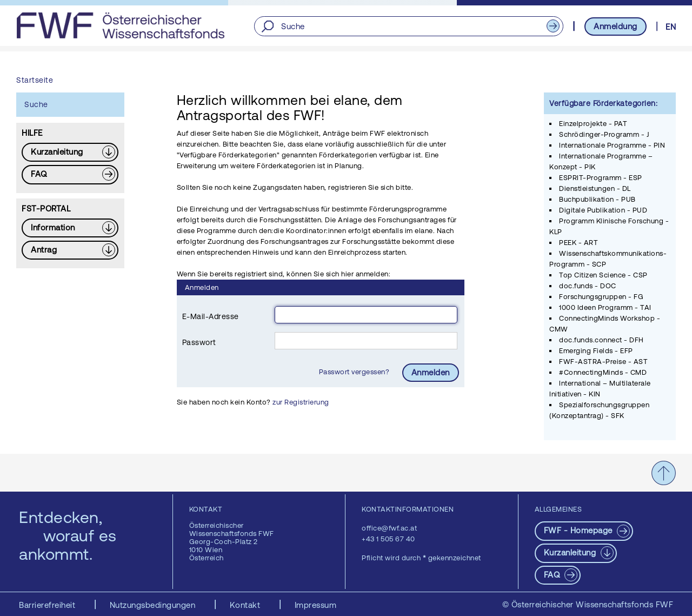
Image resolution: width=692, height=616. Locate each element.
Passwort (199, 342)
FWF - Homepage (580, 530)
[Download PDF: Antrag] (70, 250)
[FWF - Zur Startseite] (120, 25)
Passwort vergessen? (355, 372)
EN (671, 27)
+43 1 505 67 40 (388, 539)
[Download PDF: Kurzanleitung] (70, 152)
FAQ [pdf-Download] (553, 575)
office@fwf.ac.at (389, 528)
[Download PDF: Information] (70, 228)
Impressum (316, 605)
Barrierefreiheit (48, 605)
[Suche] (408, 26)
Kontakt (246, 605)
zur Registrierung (301, 402)
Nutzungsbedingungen (154, 605)
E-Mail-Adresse (211, 316)
